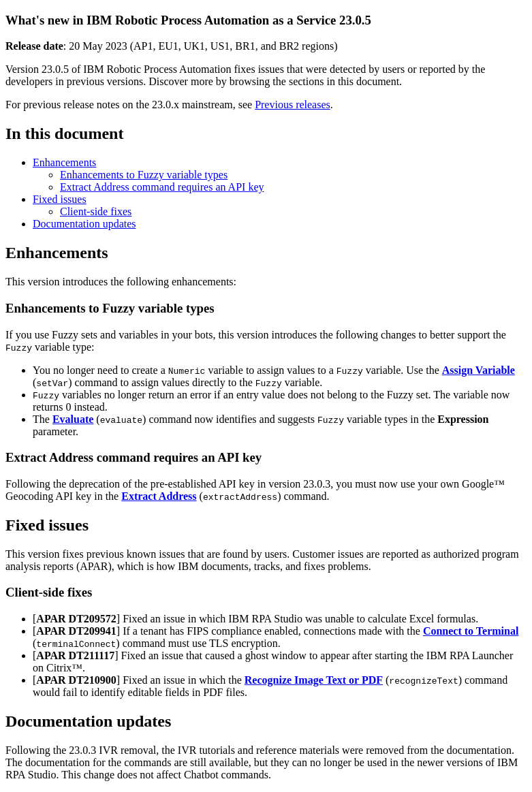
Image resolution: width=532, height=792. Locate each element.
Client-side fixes (96, 211)
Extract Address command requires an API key (162, 187)
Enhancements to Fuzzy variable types (144, 175)
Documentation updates (84, 224)
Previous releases (293, 105)
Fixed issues (60, 199)
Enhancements (64, 162)
